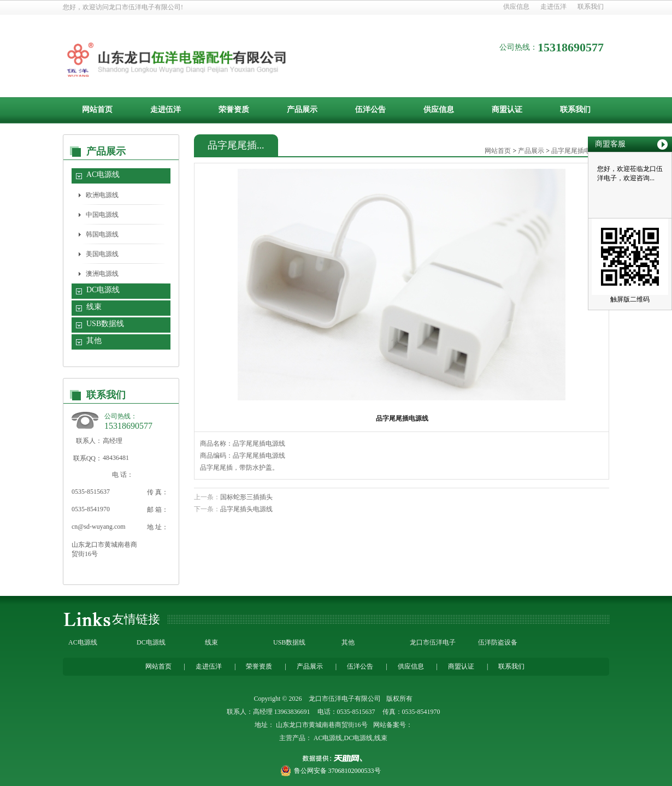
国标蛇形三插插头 (246, 497)
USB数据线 (105, 324)
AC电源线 (103, 175)
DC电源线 (103, 290)
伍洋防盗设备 (498, 642)
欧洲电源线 (102, 195)
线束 (94, 307)
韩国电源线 (102, 234)
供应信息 (516, 7)
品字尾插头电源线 (246, 509)
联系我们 (591, 7)
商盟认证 (507, 110)
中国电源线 (102, 215)
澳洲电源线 (102, 274)
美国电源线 (102, 254)
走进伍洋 (553, 7)
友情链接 (136, 619)
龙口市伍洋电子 (433, 642)
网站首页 (97, 110)
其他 (94, 341)
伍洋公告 (370, 110)
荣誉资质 (234, 110)
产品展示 (302, 110)
